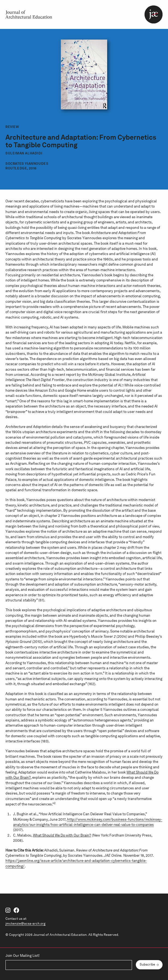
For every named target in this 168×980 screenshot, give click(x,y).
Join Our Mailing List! (22, 956)
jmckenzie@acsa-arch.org (25, 923)
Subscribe (147, 964)
